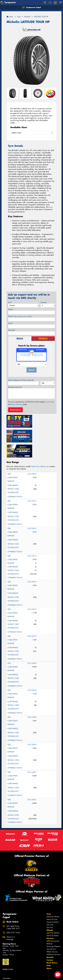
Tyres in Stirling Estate (10, 973)
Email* (10, 323)
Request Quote (15, 410)
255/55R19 (32, 593)
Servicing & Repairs (53, 930)
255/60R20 (32, 674)
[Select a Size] (31, 133)
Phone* (20, 316)
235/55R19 (32, 485)
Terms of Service (17, 404)
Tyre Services (51, 933)
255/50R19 (32, 539)
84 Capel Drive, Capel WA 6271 (13, 911)
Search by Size (52, 903)
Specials (50, 941)
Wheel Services (52, 935)
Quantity (43, 302)
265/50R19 (32, 620)
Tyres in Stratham (9, 975)
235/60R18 (32, 458)
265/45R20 (32, 701)
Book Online (52, 946)
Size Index (6, 962)
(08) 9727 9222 (13, 916)
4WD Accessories (53, 925)
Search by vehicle (38, 450)
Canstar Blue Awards (10, 978)
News (49, 952)
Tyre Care (50, 908)
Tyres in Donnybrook (10, 967)
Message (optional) (15, 387)
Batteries (49, 927)
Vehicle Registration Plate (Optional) (21, 380)
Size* (10, 302)
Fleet (49, 949)
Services (50, 922)
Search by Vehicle (53, 900)
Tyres (49, 898)
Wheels (50, 914)
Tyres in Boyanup (9, 965)
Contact (50, 944)
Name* (11, 310)
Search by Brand (52, 906)
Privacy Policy (49, 402)
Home (10, 17)
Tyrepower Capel (32, 7)
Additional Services (53, 938)
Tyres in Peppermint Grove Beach (14, 970)
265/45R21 (32, 756)
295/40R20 (32, 728)
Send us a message (10, 922)
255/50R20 (32, 647)
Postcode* (12, 330)
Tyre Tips (50, 911)
